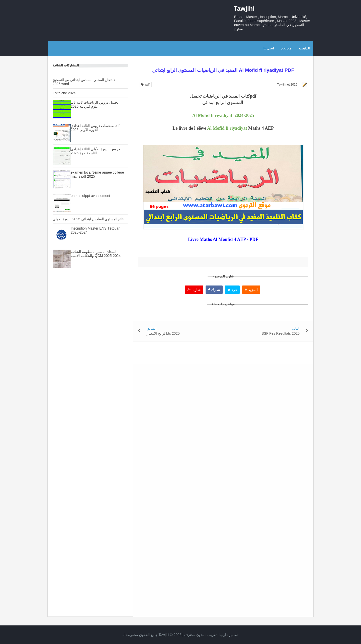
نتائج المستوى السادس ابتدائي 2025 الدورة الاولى (89, 219)
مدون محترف (194, 635)
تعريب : (200, 635)
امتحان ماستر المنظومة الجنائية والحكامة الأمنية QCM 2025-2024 (96, 254)
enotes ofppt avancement (90, 196)
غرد (232, 290)
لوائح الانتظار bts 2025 (163, 333)
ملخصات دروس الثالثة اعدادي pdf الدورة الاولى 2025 (95, 128)
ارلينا (223, 635)
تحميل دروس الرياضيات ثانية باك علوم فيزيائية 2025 (95, 104)
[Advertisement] (90, 361)
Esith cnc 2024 (64, 93)
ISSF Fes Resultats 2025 (280, 333)
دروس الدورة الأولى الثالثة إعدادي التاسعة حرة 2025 (95, 151)
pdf (145, 85)
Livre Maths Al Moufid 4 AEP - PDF (223, 239)
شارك (194, 290)
